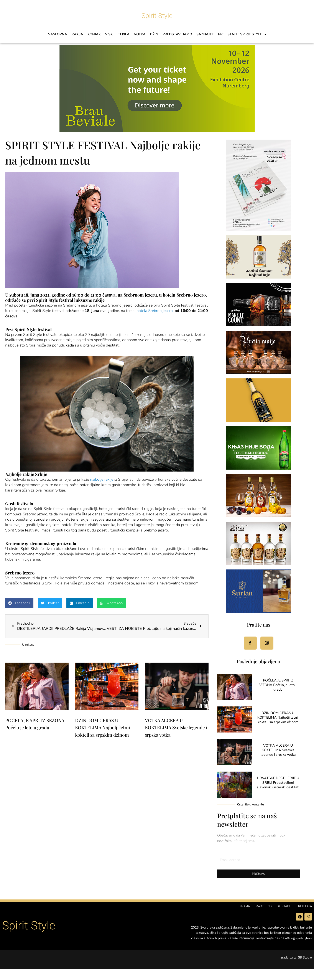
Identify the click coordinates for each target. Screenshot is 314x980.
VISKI (109, 34)
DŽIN (154, 34)
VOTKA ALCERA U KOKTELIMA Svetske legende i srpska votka (176, 728)
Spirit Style (157, 13)
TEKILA (124, 34)
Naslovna (57, 34)
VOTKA (140, 34)
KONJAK (94, 34)
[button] (19, 603)
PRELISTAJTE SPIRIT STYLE (242, 34)
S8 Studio (305, 968)
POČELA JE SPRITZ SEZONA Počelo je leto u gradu (278, 690)
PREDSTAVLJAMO (177, 34)
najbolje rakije (102, 479)
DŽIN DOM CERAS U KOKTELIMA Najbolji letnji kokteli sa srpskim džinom (103, 728)
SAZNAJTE (205, 34)
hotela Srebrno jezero (155, 311)
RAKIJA (77, 34)
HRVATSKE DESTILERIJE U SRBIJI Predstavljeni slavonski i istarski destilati (278, 788)
